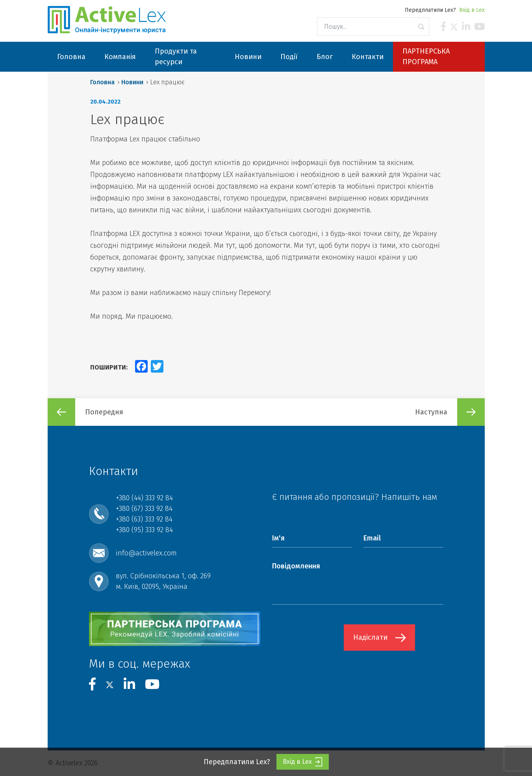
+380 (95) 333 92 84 (144, 530)
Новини (132, 82)
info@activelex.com (146, 553)
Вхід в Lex (472, 10)
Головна (102, 82)
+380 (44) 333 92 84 (144, 498)
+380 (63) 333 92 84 (144, 519)
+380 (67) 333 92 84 (144, 509)
